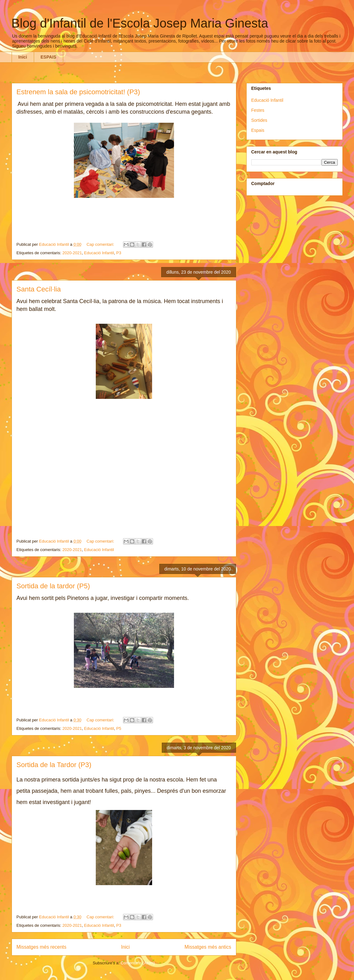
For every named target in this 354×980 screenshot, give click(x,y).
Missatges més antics (208, 947)
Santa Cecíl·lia (39, 289)
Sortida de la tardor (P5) (53, 586)
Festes (258, 110)
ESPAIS (49, 57)
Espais (258, 130)
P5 (119, 728)
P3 (119, 253)
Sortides (259, 120)
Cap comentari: (101, 244)
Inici (23, 57)
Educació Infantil (99, 253)
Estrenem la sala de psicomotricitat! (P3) (78, 92)
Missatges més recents (41, 947)
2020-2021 (72, 253)
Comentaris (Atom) (138, 963)
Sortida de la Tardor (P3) (54, 765)
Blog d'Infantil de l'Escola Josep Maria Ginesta (140, 23)
